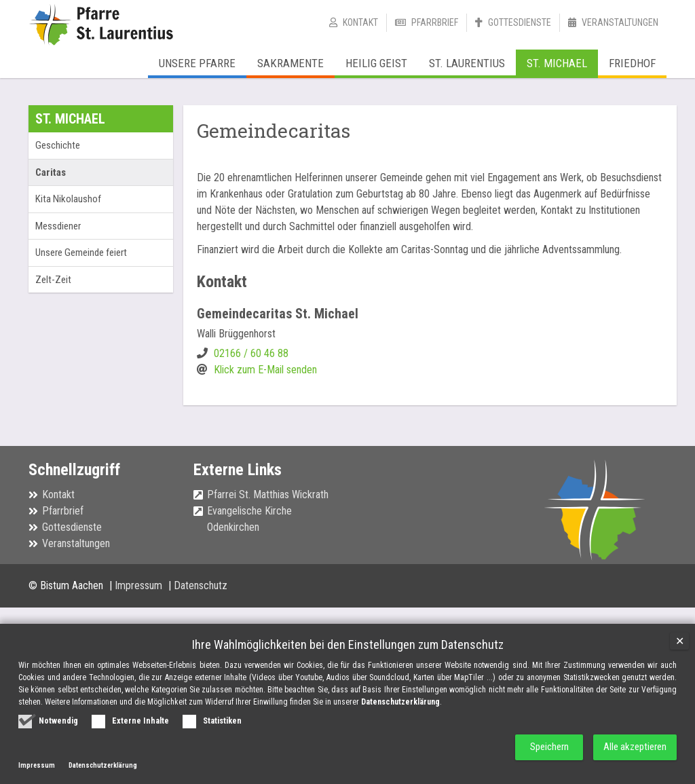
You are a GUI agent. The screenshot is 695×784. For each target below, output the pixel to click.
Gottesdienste (520, 22)
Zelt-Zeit (53, 280)
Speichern (545, 747)
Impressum (140, 585)
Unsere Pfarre (197, 63)
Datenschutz (201, 585)
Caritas (51, 172)
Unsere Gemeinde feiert (81, 253)
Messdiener (58, 226)
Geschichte (58, 145)
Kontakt (360, 22)
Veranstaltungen (620, 22)
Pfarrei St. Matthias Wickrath (268, 494)
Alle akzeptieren (634, 747)
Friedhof (632, 63)
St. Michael (557, 63)
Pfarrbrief (435, 22)
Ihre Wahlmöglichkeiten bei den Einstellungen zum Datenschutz (348, 645)
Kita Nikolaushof (68, 199)
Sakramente (290, 63)
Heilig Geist (376, 63)
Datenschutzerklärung (400, 702)
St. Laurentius (467, 63)
